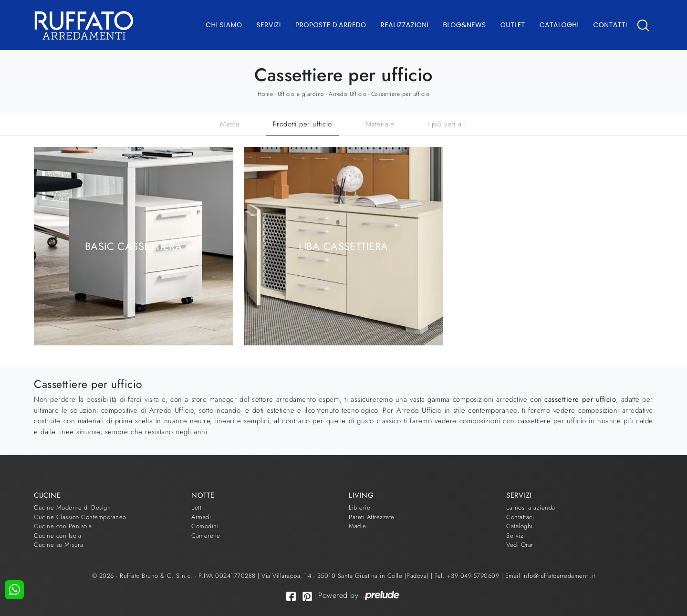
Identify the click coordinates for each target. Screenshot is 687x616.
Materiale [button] (380, 124)
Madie (358, 526)
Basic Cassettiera (134, 246)
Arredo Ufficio (348, 94)
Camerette (206, 536)
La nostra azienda (531, 507)
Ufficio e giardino (301, 94)
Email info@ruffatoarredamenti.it (550, 576)
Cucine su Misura (58, 545)
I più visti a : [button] (447, 124)
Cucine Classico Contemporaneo (80, 517)
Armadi (201, 517)
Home (265, 94)
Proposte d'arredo (331, 25)
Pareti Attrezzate (372, 517)
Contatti (610, 25)
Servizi (269, 25)
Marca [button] (230, 124)
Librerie (359, 507)
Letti (197, 507)
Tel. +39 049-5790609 (468, 576)
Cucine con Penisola (63, 526)
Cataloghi (559, 25)
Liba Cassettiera (343, 246)
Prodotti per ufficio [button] (302, 124)
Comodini (205, 526)
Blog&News (465, 25)
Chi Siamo (224, 25)
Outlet (513, 25)
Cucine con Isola (57, 536)
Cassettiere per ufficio (401, 94)
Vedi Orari (520, 545)
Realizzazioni (405, 25)
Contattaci (520, 517)
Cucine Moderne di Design (72, 507)
